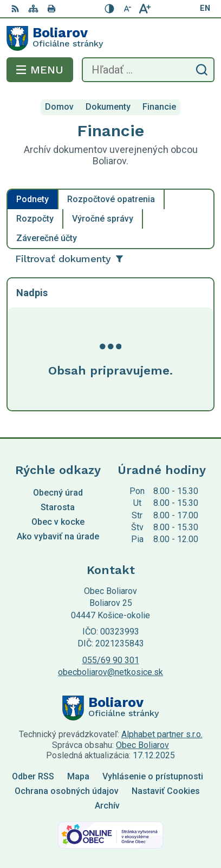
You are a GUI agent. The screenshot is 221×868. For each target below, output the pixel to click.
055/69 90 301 (111, 660)
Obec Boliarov (142, 745)
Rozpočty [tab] (35, 219)
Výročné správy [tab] (103, 219)
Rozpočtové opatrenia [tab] (111, 199)
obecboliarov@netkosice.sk (110, 672)
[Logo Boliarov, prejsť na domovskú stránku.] (110, 38)
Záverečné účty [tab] (47, 238)
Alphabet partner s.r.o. (162, 734)
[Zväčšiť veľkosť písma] (145, 9)
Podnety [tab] (32, 199)
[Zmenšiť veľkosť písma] (127, 9)
